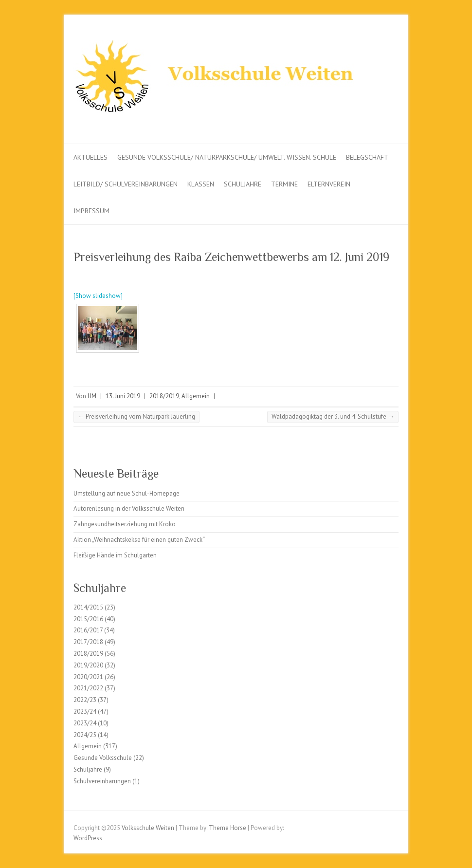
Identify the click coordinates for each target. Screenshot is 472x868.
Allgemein (196, 396)
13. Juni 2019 (123, 396)
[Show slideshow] (98, 296)
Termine (284, 184)
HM (92, 396)
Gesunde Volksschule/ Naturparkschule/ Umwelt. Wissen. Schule (227, 157)
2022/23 (85, 700)
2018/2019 (164, 396)
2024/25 (85, 735)
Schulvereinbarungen (102, 781)
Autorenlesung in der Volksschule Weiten (129, 508)
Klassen (201, 184)
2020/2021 (88, 677)
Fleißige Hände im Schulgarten (115, 555)
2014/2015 (88, 607)
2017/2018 (88, 642)
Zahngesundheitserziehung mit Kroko (125, 524)
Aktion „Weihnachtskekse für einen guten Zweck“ (139, 540)
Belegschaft (367, 157)
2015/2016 (88, 619)
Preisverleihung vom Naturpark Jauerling (136, 416)
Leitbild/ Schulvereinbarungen (126, 184)
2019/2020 (88, 665)
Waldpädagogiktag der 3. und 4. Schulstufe (333, 416)
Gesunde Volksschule (103, 758)
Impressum (91, 211)
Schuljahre (243, 184)
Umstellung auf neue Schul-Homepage (127, 493)
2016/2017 (88, 630)
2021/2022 (88, 688)
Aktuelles (91, 157)
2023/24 (85, 711)
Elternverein (329, 184)
